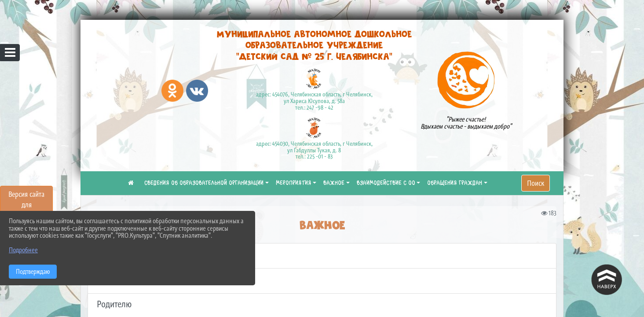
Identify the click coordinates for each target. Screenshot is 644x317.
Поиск (536, 183)
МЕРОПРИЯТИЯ (294, 183)
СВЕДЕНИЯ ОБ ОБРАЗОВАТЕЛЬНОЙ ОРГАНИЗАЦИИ (204, 183)
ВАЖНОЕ (334, 183)
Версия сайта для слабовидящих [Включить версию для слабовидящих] (26, 205)
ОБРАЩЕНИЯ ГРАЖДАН (455, 183)
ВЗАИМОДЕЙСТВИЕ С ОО (386, 183)
